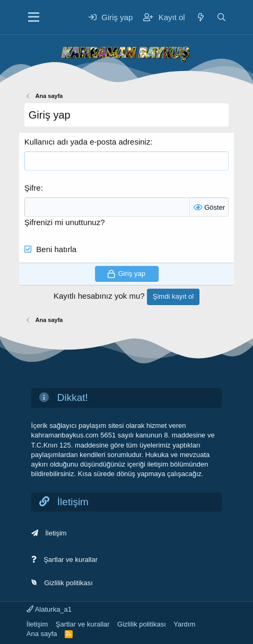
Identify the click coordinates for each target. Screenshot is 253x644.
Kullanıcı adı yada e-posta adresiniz (88, 142)
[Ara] (221, 17)
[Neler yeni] (201, 17)
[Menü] (34, 17)
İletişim (56, 533)
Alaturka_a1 (49, 609)
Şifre (33, 188)
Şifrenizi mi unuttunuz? (65, 222)
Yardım (184, 624)
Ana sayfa (42, 634)
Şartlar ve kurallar (71, 560)
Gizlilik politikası (68, 583)
